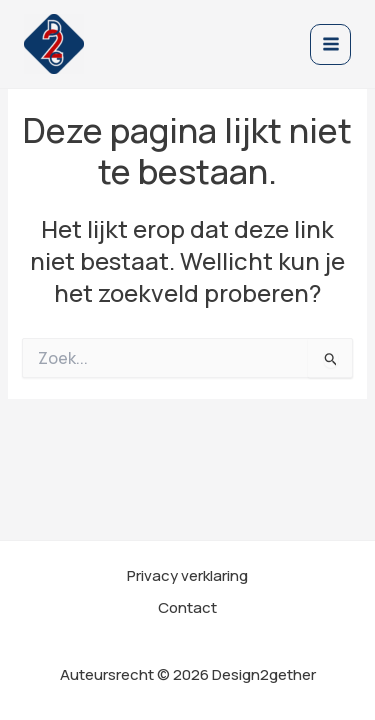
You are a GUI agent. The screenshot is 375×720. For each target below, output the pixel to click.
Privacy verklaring (187, 575)
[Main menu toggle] (330, 44)
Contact (187, 607)
